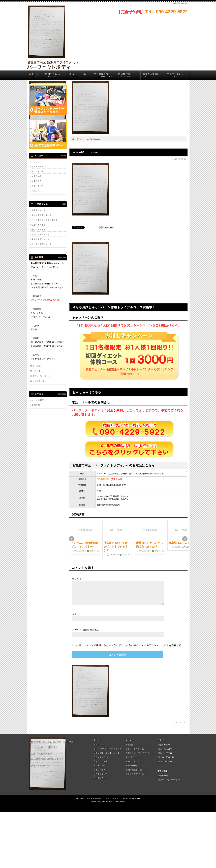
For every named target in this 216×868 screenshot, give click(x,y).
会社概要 (37, 366)
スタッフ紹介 (154, 75)
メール (76, 634)
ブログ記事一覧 (166, 761)
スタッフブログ (166, 757)
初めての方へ (56, 75)
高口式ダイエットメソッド (107, 757)
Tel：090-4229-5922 (166, 12)
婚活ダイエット (39, 230)
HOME (77, 139)
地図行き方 (129, 75)
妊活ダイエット (39, 225)
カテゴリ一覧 (165, 765)
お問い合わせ (178, 75)
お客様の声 (105, 75)
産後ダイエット (39, 210)
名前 (74, 618)
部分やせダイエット (41, 234)
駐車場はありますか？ (182, 543)
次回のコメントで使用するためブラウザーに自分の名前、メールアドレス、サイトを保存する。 (130, 649)
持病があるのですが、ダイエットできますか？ (117, 547)
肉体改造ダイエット (41, 239)
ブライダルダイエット (42, 215)
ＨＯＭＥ (36, 162)
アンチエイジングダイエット (45, 220)
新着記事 (36, 405)
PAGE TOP (179, 727)
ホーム (36, 75)
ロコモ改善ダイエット (42, 244)
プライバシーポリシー (43, 376)
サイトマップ (39, 381)
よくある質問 (38, 400)
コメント (77, 579)
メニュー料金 (80, 75)
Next (185, 539)
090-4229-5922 (104, 479)
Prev (72, 539)
